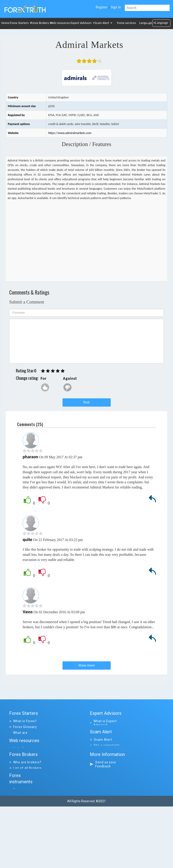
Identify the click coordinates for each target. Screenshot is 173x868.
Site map (100, 813)
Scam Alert (103, 23)
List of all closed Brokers (24, 807)
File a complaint (105, 758)
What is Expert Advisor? (103, 723)
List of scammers (106, 770)
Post (86, 402)
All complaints (103, 764)
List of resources (25, 776)
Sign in (116, 7)
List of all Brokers (25, 799)
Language (146, 23)
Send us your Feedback (103, 795)
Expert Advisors (81, 23)
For (44, 378)
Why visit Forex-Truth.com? (105, 805)
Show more (86, 665)
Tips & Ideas (21, 758)
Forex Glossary (23, 727)
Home (5, 23)
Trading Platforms (26, 752)
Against (70, 378)
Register (102, 7)
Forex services (127, 23)
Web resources (60, 23)
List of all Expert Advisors (105, 733)
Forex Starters (20, 23)
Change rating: (27, 378)
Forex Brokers (40, 23)
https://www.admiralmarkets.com (70, 133)
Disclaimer (103, 819)
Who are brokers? (25, 793)
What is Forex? (23, 721)
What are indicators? (20, 735)
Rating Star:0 (26, 371)
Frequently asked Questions (25, 745)
